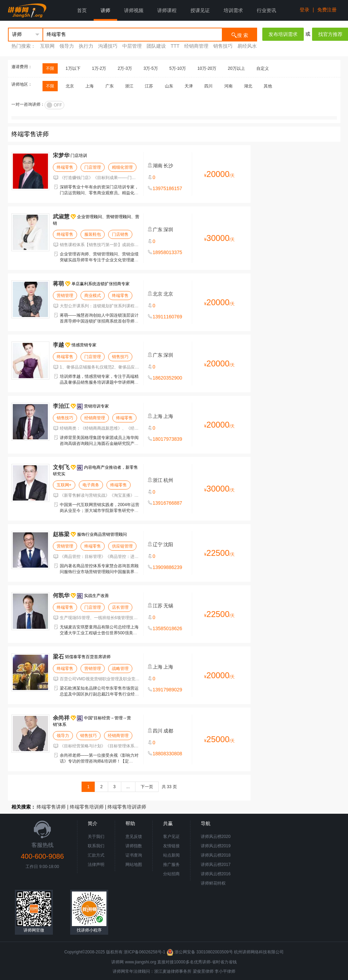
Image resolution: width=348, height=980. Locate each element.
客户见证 (171, 837)
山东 (169, 86)
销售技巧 (224, 46)
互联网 (47, 46)
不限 (50, 68)
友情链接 (171, 846)
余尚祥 (61, 718)
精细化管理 (122, 167)
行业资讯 (266, 10)
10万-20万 (207, 68)
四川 (208, 86)
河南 (228, 86)
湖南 (158, 166)
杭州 (168, 480)
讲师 (105, 10)
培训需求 (233, 10)
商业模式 (93, 296)
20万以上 (236, 68)
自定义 (263, 68)
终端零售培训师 (87, 807)
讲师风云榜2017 (216, 865)
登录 (304, 10)
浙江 (129, 86)
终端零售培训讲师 (127, 807)
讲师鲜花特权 (213, 883)
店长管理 (120, 607)
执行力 (86, 46)
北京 (70, 86)
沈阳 (168, 544)
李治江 (61, 406)
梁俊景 (199, 971)
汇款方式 (96, 855)
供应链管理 (122, 546)
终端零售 (65, 167)
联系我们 (96, 846)
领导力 (67, 46)
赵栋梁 (61, 534)
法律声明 (96, 865)
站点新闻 (171, 855)
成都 (168, 731)
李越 (58, 345)
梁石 (58, 657)
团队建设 (156, 46)
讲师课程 (167, 10)
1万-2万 (99, 68)
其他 (268, 86)
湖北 (248, 86)
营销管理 (65, 296)
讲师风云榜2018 (216, 855)
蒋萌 (58, 284)
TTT (175, 46)
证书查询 (134, 855)
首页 (82, 10)
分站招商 (171, 874)
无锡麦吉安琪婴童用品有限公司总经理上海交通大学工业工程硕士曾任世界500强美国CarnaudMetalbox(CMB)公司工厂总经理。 (99, 633)
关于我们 (96, 837)
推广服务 (171, 865)
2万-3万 (125, 68)
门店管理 (93, 167)
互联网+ (64, 485)
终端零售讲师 (51, 807)
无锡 (168, 606)
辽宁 (158, 544)
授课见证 (200, 10)
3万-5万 (151, 68)
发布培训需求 (283, 34)
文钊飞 (61, 467)
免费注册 (327, 10)
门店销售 (120, 234)
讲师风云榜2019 (216, 846)
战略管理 (120, 669)
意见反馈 (134, 837)
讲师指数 (134, 846)
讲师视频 (134, 10)
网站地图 (134, 865)
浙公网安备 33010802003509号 (200, 952)
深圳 (168, 230)
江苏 (149, 86)
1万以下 (73, 68)
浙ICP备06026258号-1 (144, 952)
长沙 (168, 166)
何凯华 (61, 595)
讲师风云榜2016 (216, 874)
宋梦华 (61, 155)
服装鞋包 (93, 234)
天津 (189, 86)
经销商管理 (197, 46)
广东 (110, 86)
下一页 (147, 787)
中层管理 (132, 46)
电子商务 (91, 485)
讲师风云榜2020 (216, 837)
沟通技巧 (108, 46)
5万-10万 (178, 68)
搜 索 (239, 35)
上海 (90, 86)
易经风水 (247, 46)
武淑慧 (61, 217)
